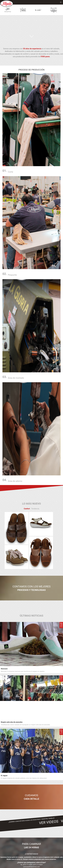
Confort (27, 509)
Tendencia (35, 509)
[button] (61, 2)
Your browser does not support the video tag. (31, 27)
